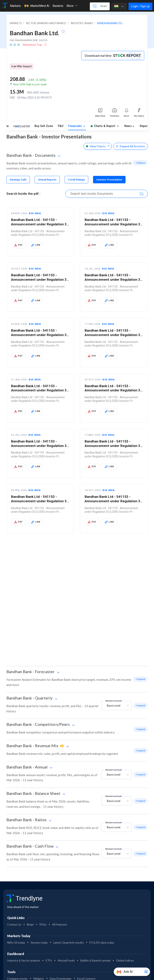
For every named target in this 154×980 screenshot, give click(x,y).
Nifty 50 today (16, 942)
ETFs (49, 960)
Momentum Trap (33, 45)
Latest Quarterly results (69, 942)
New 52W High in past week (30, 84)
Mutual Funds (66, 960)
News (128, 126)
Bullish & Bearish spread (95, 960)
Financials (75, 126)
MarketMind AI (37, 6)
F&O (61, 126)
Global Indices (125, 960)
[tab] (18, 180)
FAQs (43, 924)
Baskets (58, 6)
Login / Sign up (140, 6)
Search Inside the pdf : (23, 194)
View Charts (98, 146)
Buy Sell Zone (44, 126)
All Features (60, 924)
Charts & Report (103, 126)
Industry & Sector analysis (24, 960)
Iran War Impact (22, 66)
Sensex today (39, 942)
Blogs (30, 924)
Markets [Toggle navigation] (15, 6)
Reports (145, 126)
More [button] (72, 6)
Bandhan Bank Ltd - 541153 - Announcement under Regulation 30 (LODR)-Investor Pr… (40, 224)
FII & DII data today (102, 942)
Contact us (14, 924)
